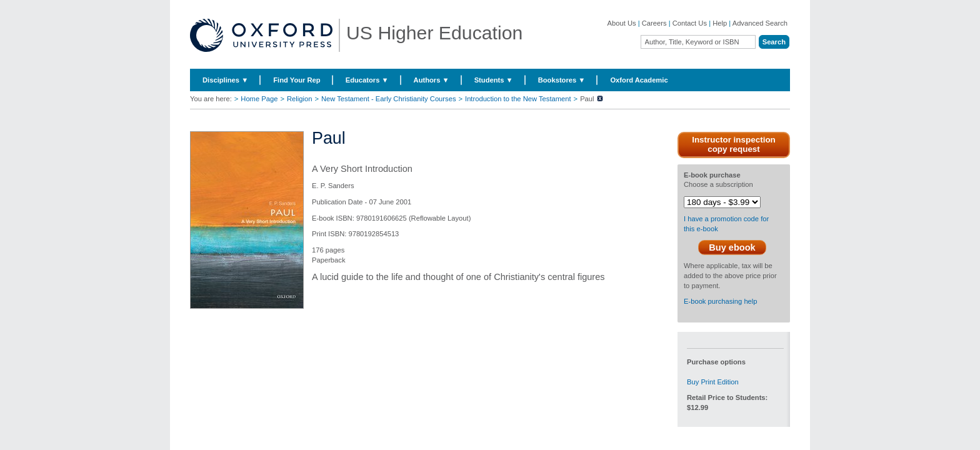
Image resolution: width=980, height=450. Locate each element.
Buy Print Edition (713, 382)
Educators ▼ (367, 80)
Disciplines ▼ (225, 80)
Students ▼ (494, 80)
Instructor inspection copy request (734, 144)
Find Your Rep (297, 80)
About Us (622, 23)
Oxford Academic (639, 80)
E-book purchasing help (721, 301)
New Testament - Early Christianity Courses (389, 99)
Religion (299, 99)
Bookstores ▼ (562, 80)
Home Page (259, 99)
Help (720, 23)
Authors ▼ (432, 80)
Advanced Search (760, 23)
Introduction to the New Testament (518, 99)
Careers (654, 23)
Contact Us (690, 23)
